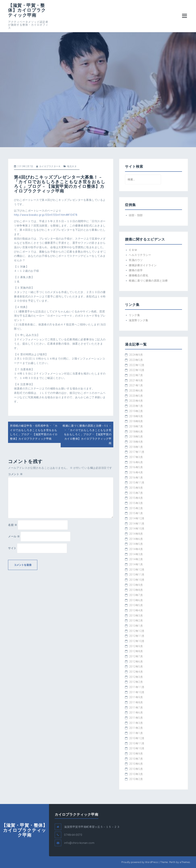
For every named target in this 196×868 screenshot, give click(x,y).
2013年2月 (136, 621)
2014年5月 (136, 544)
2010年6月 (136, 764)
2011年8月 (136, 702)
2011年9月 (136, 697)
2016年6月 (136, 462)
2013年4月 (136, 610)
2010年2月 (136, 779)
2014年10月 (137, 529)
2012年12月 (137, 631)
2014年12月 (137, 518)
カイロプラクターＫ (50, 166)
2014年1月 (136, 564)
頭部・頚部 (136, 215)
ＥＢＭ (133, 250)
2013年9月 (136, 585)
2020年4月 (136, 401)
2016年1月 (136, 478)
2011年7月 (136, 708)
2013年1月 (136, 626)
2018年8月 (136, 421)
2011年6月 (136, 713)
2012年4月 (136, 672)
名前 (13, 525)
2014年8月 (136, 534)
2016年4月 (136, 472)
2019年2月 (136, 411)
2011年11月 (137, 687)
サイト (12, 548)
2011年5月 (136, 718)
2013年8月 (136, 590)
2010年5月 (136, 769)
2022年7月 (136, 375)
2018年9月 (136, 416)
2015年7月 (136, 493)
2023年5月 (136, 360)
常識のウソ (136, 260)
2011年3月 (136, 723)
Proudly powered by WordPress (140, 862)
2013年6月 (136, 600)
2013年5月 (136, 605)
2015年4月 (136, 498)
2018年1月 (136, 447)
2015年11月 (137, 483)
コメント (15, 474)
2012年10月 (137, 641)
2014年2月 (136, 559)
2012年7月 (136, 656)
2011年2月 (136, 728)
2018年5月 (136, 437)
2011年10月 (137, 692)
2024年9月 (136, 355)
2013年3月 (136, 616)
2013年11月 (137, 575)
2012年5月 (136, 667)
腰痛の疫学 (136, 270)
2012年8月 (136, 651)
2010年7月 (136, 759)
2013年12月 (137, 570)
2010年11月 (137, 743)
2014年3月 (136, 554)
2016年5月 (136, 467)
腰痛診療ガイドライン (143, 265)
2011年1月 (136, 733)
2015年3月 (136, 503)
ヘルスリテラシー (140, 255)
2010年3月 (136, 774)
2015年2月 (136, 508)
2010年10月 (137, 748)
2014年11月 (137, 524)
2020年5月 (136, 396)
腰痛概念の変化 (139, 275)
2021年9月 (136, 380)
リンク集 (134, 315)
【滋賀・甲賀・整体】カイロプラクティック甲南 (27, 10)
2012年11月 (137, 636)
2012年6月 (136, 662)
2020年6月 (136, 391)
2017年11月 (137, 452)
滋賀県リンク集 (139, 320)
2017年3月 (136, 457)
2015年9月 (136, 488)
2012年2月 (136, 682)
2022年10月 (137, 370)
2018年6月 (136, 432)
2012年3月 (136, 677)
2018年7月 (136, 426)
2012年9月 (136, 646)
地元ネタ (72, 166)
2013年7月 (136, 595)
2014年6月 (136, 539)
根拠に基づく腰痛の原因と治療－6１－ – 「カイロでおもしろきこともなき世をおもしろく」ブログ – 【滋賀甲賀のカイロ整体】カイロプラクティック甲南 (87, 434)
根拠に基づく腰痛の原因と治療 (148, 281)
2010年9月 (136, 754)
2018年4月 (136, 442)
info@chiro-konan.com (79, 843)
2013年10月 (137, 580)
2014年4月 (136, 549)
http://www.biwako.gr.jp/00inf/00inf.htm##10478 (46, 215)
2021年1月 (136, 385)
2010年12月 (137, 738)
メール (14, 536)
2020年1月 (136, 406)
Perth (172, 862)
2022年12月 (137, 365)
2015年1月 (136, 513)
